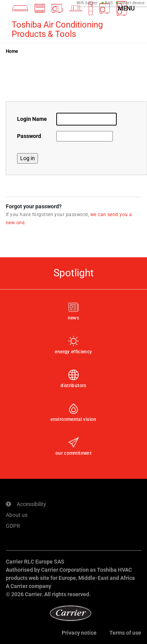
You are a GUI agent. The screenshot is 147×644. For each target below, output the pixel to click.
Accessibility (26, 504)
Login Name (32, 119)
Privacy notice (79, 633)
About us (17, 515)
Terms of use (125, 633)
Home (12, 51)
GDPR (13, 526)
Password (29, 136)
